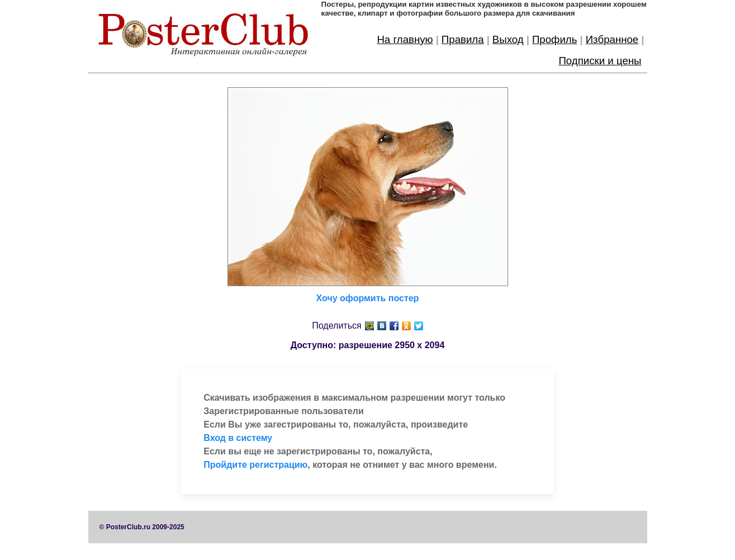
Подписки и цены (600, 61)
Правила (463, 39)
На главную (405, 39)
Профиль (555, 39)
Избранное (612, 39)
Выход (508, 39)
